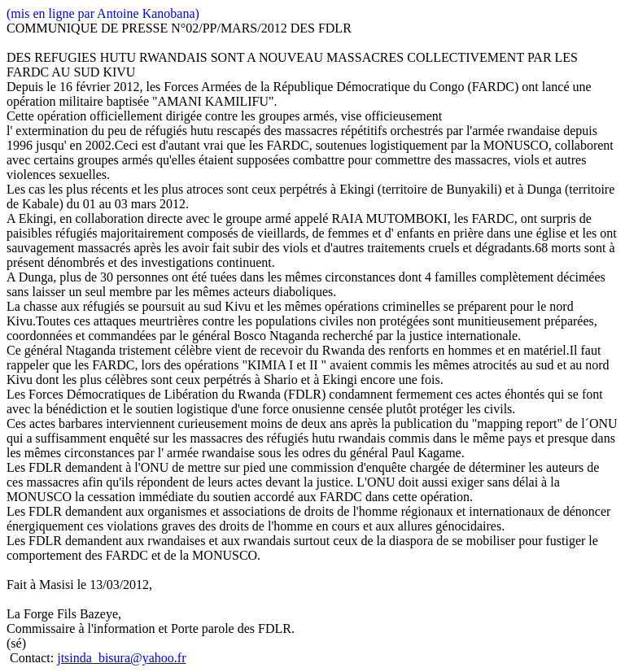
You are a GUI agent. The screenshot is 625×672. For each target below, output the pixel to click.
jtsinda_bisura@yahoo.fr (121, 658)
